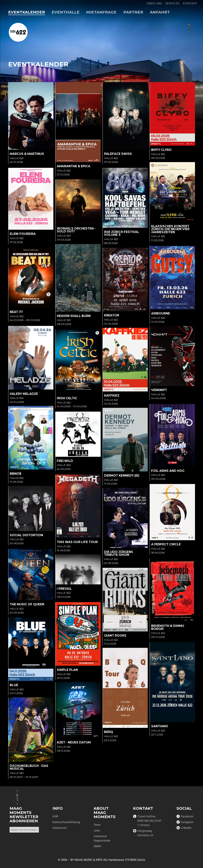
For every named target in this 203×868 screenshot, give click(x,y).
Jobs (97, 830)
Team (97, 825)
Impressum (60, 828)
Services (172, 3)
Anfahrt (160, 12)
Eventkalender (27, 12)
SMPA (97, 846)
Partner (133, 12)
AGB (55, 816)
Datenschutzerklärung (66, 822)
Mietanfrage (101, 12)
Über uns (154, 3)
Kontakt (190, 3)
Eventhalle (66, 12)
